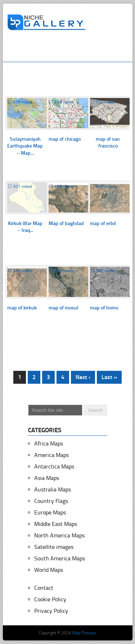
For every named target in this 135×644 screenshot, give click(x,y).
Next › (83, 377)
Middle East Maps (56, 524)
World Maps (49, 570)
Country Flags (51, 501)
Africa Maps (49, 444)
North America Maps (59, 535)
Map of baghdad (66, 223)
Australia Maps (53, 489)
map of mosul (64, 308)
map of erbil (103, 223)
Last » (109, 377)
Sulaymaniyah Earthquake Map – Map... (25, 146)
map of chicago (65, 139)
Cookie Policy (50, 599)
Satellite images (54, 547)
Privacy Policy (51, 611)
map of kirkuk (22, 308)
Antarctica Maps (54, 466)
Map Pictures (84, 633)
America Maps (51, 455)
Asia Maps (47, 478)
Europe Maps (50, 512)
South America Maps (60, 558)
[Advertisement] (71, 49)
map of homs (104, 308)
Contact (44, 588)
